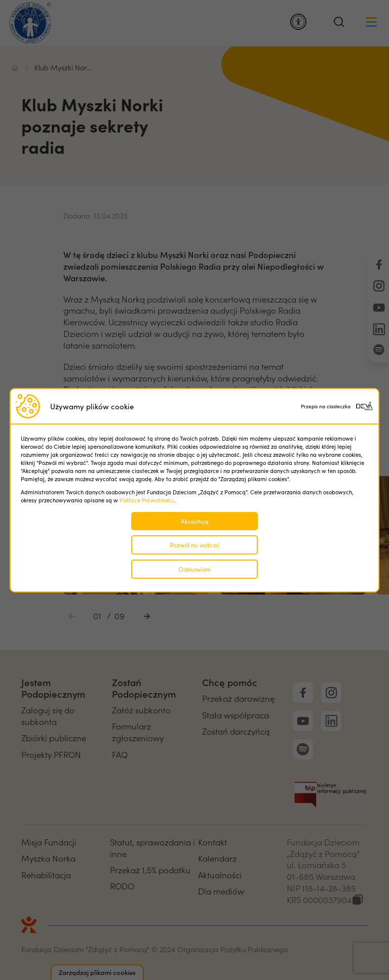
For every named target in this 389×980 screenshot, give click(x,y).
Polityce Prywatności (147, 500)
